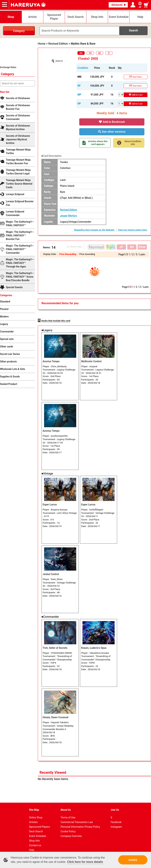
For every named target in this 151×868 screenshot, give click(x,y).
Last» (142, 254)
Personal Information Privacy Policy (80, 822)
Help (32, 845)
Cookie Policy (68, 826)
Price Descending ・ (69, 254)
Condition (83, 68)
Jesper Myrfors (68, 216)
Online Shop (36, 812)
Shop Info (34, 836)
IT (109, 53)
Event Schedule (38, 831)
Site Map (34, 805)
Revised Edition (69, 210)
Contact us (35, 840)
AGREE (133, 860)
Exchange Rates (8, 67)
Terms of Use (68, 812)
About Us (66, 805)
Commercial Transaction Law (77, 817)
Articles (33, 817)
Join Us (115, 805)
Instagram (116, 822)
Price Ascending (87, 254)
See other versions (112, 132)
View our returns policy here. (133, 230)
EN (81, 53)
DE (100, 53)
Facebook (116, 817)
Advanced (117, 5)
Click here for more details (85, 862)
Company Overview (71, 831)
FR (90, 53)
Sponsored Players (39, 822)
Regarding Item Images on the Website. (94, 230)
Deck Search (36, 826)
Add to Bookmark (112, 122)
